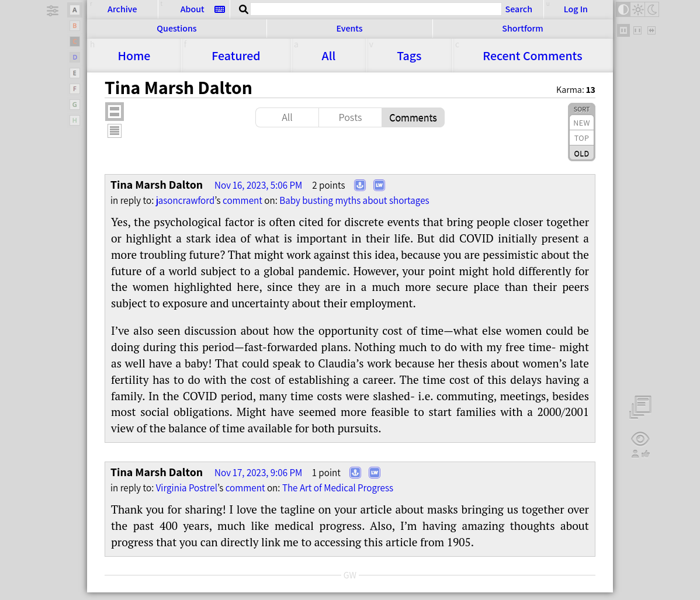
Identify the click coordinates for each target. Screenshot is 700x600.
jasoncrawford (186, 200)
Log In (576, 9)
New (582, 123)
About (193, 9)
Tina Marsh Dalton (157, 185)
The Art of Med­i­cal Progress (338, 488)
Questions (176, 28)
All (329, 56)
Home (134, 56)
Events (349, 28)
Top (582, 138)
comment (242, 200)
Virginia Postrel (187, 488)
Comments (532, 56)
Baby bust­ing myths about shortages (354, 200)
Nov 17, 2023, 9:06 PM (258, 473)
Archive (122, 9)
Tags (409, 56)
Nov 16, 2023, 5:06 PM (258, 185)
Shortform (522, 28)
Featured (236, 56)
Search (519, 9)
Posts (350, 117)
